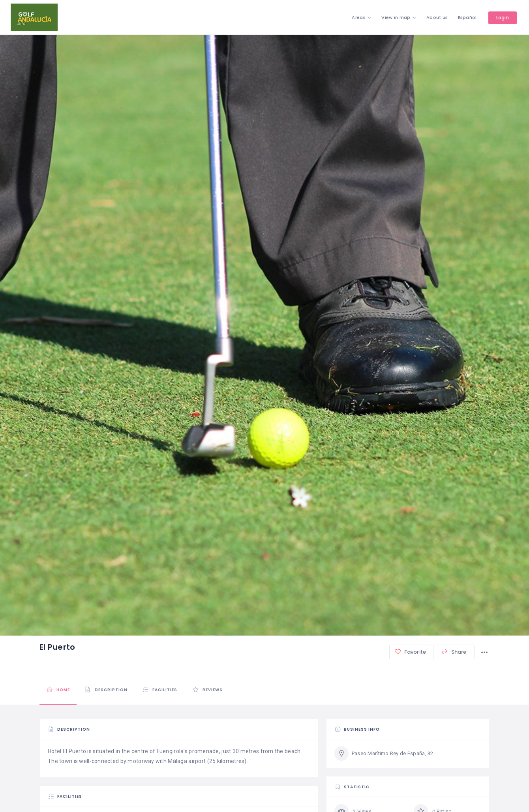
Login (503, 18)
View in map (396, 17)
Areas (358, 17)
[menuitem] (467, 17)
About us (437, 17)
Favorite (410, 652)
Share (454, 652)
